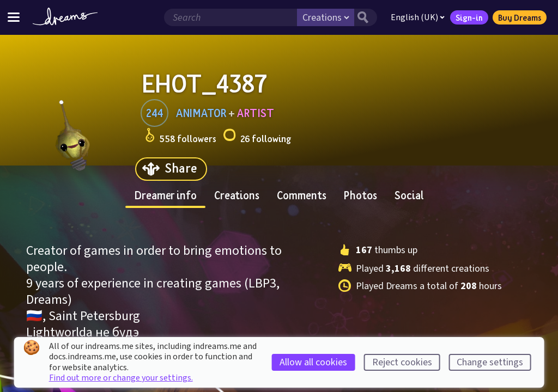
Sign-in (469, 17)
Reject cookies (402, 362)
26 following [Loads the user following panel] (257, 137)
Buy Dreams (520, 17)
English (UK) (418, 17)
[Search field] (231, 17)
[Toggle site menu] (14, 17)
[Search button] (366, 17)
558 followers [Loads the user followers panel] (181, 137)
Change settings (490, 362)
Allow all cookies (313, 362)
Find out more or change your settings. (121, 378)
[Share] (171, 169)
